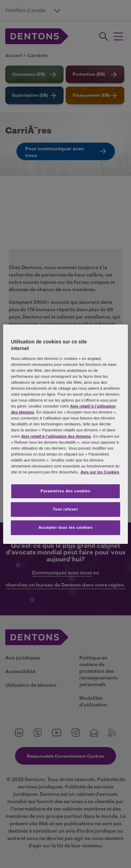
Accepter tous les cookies (65, 527)
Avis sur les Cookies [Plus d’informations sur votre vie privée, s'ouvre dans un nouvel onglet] (100, 472)
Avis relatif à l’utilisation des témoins (56, 436)
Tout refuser (65, 509)
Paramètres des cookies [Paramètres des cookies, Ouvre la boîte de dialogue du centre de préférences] (65, 491)
